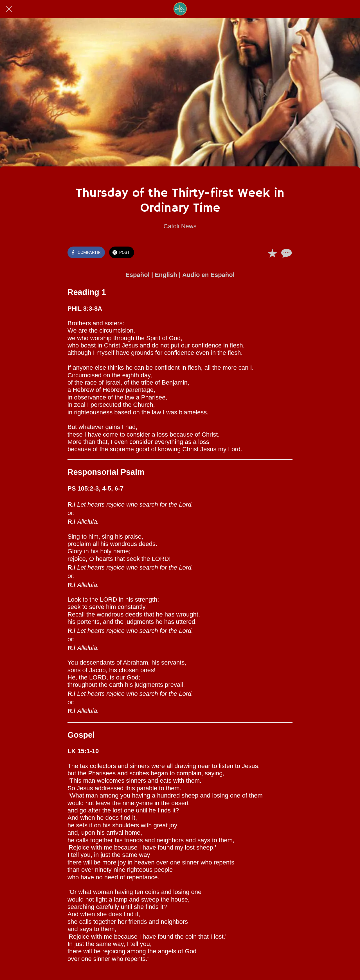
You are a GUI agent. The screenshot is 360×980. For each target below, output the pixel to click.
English (166, 275)
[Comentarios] (286, 253)
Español (138, 275)
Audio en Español (208, 275)
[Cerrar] (9, 9)
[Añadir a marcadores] (272, 253)
